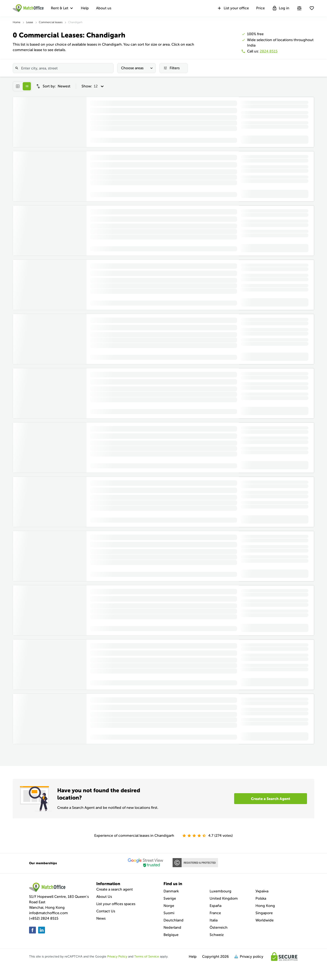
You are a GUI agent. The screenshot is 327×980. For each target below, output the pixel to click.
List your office (233, 8)
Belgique (171, 935)
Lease (30, 22)
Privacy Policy (117, 957)
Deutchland (173, 920)
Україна (262, 891)
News (101, 918)
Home (17, 22)
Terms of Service (147, 957)
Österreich (219, 927)
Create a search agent (115, 889)
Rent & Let (60, 8)
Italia (214, 920)
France (215, 913)
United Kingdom (224, 898)
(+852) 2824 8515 (44, 918)
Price (260, 8)
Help (85, 8)
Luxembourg (220, 891)
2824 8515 (269, 51)
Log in (281, 8)
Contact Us (106, 911)
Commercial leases (51, 22)
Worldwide (265, 920)
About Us (104, 897)
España (216, 906)
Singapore (264, 913)
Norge (169, 906)
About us (104, 8)
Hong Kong (265, 906)
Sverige (170, 898)
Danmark (171, 891)
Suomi (169, 913)
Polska (261, 898)
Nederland (172, 927)
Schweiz (217, 935)
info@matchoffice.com (48, 913)
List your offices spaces (116, 904)
